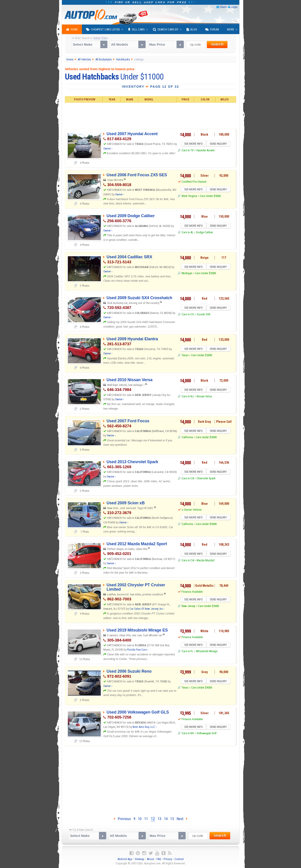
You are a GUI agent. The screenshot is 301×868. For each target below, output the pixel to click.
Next (182, 819)
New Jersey (188, 607)
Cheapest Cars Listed (103, 30)
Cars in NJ (188, 397)
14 (166, 819)
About (150, 859)
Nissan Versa (204, 397)
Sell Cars (136, 30)
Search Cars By (166, 30)
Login (234, 7)
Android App (125, 859)
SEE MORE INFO (193, 144)
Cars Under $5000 (210, 197)
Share (223, 7)
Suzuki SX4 (204, 315)
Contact (179, 859)
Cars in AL (187, 233)
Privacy (168, 859)
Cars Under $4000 (202, 688)
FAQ (159, 859)
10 (140, 819)
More (231, 29)
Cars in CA (188, 479)
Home (72, 30)
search (217, 44)
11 (146, 819)
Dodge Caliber (205, 233)
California (187, 438)
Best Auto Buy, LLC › (145, 727)
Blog (192, 30)
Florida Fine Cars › (138, 650)
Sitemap (139, 859)
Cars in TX (188, 151)
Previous (122, 819)
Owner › (108, 148)
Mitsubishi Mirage (207, 652)
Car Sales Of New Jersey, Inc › (147, 609)
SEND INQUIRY (219, 144)
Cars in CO (188, 315)
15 (172, 819)
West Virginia (189, 197)
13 (159, 819)
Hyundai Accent (205, 151)
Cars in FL (187, 652)
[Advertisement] (150, 115)
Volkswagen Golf (207, 734)
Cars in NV (188, 734)
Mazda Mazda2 (206, 561)
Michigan (187, 274)
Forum (212, 30)
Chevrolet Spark (206, 479)
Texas (185, 356)
